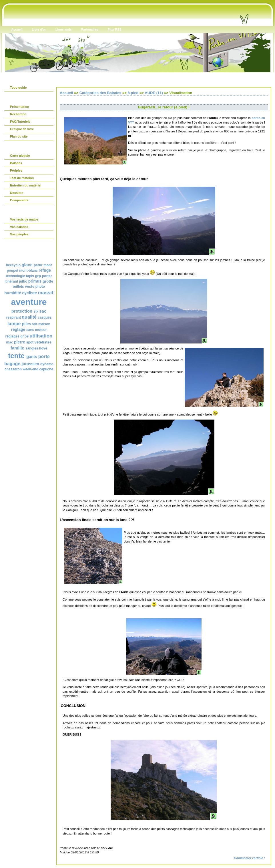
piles (27, 324)
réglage (18, 329)
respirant (14, 317)
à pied (133, 93)
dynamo (47, 364)
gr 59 (24, 336)
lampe (14, 324)
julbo (23, 281)
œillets (18, 287)
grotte (48, 281)
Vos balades (19, 227)
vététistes (43, 342)
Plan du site (19, 136)
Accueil (66, 93)
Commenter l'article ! (249, 858)
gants (32, 357)
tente (16, 356)
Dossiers (17, 193)
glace (27, 265)
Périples (16, 170)
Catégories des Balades (100, 93)
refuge (45, 270)
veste (30, 286)
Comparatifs (19, 200)
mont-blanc (28, 271)
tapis (30, 276)
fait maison (41, 324)
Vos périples (19, 234)
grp (38, 276)
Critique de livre (22, 129)
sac (43, 311)
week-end (30, 369)
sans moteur (36, 330)
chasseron (13, 369)
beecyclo (13, 265)
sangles (32, 348)
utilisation (41, 336)
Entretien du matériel (26, 185)
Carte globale (20, 156)
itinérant (11, 281)
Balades (16, 163)
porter (47, 276)
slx (36, 311)
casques (45, 317)
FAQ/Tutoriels (20, 122)
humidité (13, 293)
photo (40, 287)
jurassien (30, 364)
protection (22, 311)
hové (43, 348)
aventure (29, 302)
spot (30, 342)
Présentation (20, 107)
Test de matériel (22, 178)
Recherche (18, 114)
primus (35, 281)
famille (17, 348)
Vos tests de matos (24, 219)
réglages (12, 336)
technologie (15, 276)
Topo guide (18, 88)
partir (38, 265)
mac (10, 342)
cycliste (30, 293)
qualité (29, 317)
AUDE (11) (154, 93)
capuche (46, 369)
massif (46, 293)
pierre (20, 342)
